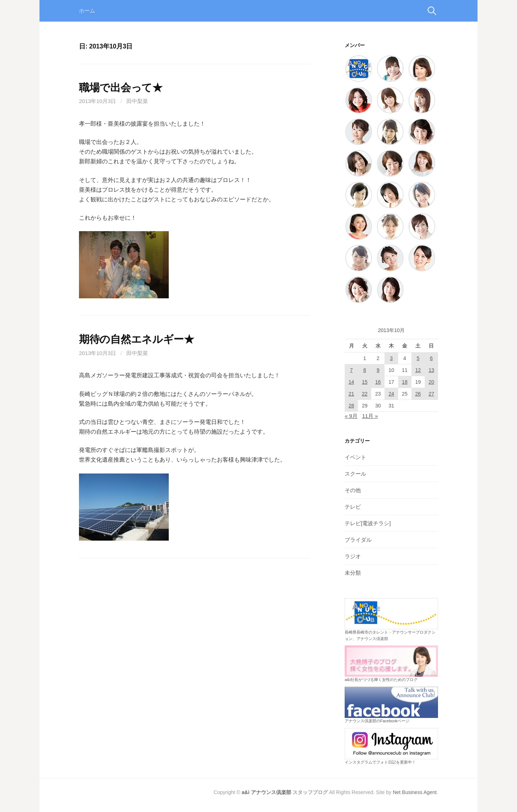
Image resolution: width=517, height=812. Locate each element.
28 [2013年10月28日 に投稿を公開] (351, 406)
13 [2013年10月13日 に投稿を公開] (432, 370)
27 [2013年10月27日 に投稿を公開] (432, 394)
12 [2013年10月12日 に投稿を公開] (418, 370)
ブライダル (358, 540)
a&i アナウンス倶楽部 (266, 792)
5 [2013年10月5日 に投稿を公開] (418, 358)
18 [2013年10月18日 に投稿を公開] (405, 382)
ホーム (87, 11)
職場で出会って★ (121, 88)
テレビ (353, 507)
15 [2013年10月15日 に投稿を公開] (365, 382)
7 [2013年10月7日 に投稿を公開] (351, 370)
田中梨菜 (137, 101)
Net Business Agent (415, 792)
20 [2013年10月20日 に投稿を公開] (432, 382)
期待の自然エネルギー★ (137, 339)
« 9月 (351, 416)
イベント (355, 457)
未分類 (353, 573)
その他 (353, 490)
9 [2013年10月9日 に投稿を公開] (378, 370)
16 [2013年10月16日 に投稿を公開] (378, 382)
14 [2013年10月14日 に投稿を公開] (351, 382)
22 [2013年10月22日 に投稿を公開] (365, 394)
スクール (355, 474)
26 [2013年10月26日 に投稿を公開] (418, 394)
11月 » (370, 416)
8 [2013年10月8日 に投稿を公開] (365, 370)
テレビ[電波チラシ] (368, 523)
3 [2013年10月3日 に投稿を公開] (391, 358)
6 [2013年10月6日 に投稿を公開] (432, 358)
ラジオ (353, 556)
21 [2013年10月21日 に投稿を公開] (351, 394)
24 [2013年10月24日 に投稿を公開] (391, 394)
